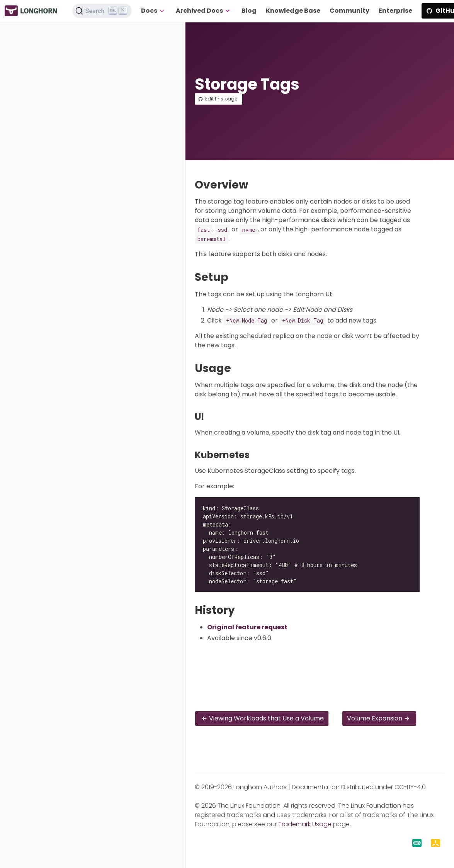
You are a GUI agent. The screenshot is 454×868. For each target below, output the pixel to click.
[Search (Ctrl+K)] (102, 11)
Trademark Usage (305, 824)
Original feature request (247, 627)
